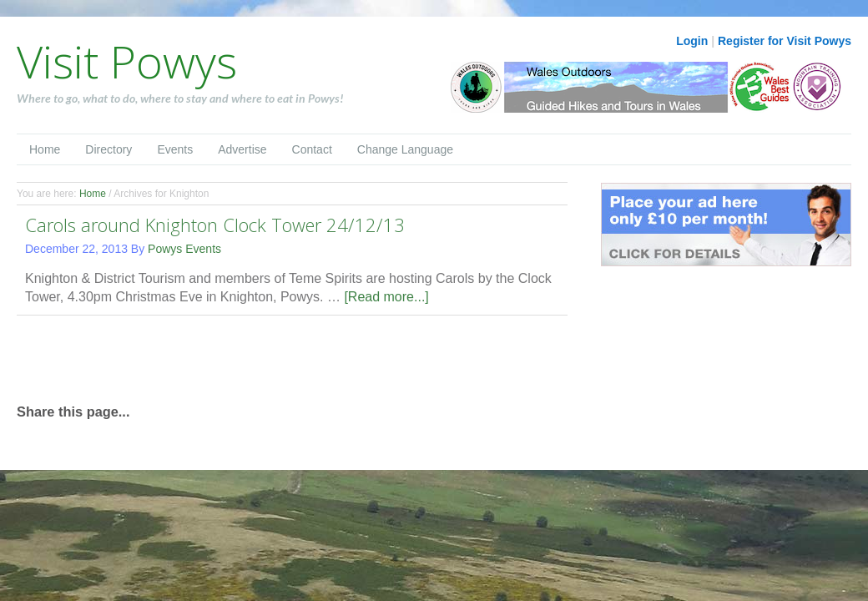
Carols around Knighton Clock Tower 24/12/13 (215, 225)
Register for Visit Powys (785, 41)
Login (692, 41)
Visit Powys (127, 61)
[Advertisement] (212, 357)
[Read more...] (386, 297)
